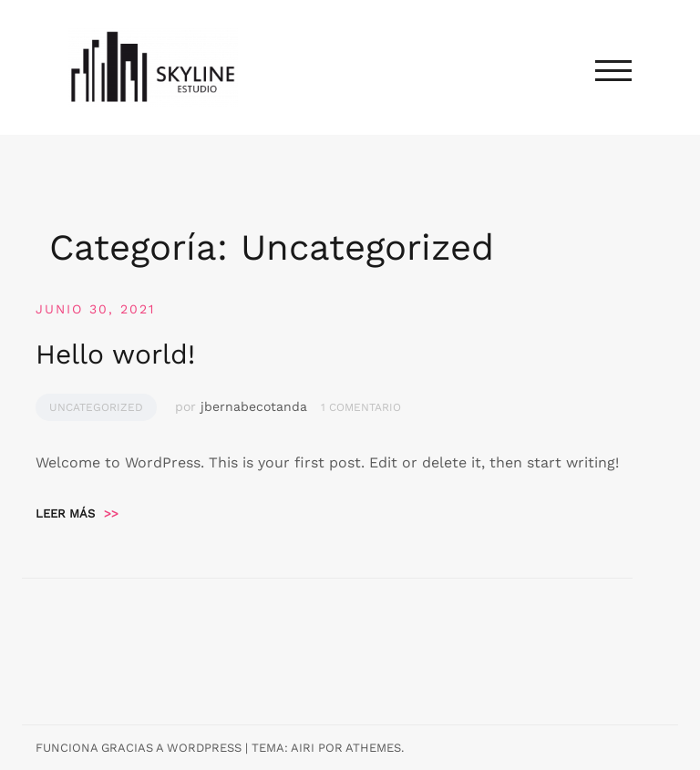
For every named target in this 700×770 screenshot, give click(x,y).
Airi (303, 748)
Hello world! (115, 354)
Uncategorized (96, 407)
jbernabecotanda (254, 406)
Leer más (77, 513)
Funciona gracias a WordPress (139, 748)
